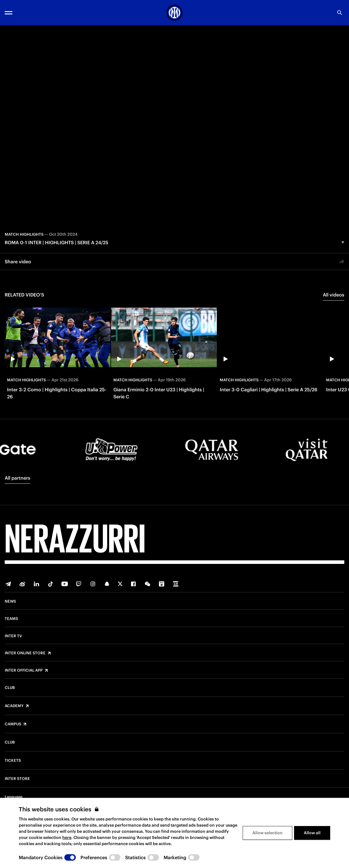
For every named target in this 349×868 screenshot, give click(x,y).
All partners (17, 478)
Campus (13, 724)
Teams (11, 619)
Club (10, 688)
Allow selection (267, 833)
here (67, 837)
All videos (334, 295)
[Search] (340, 13)
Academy (14, 706)
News (10, 601)
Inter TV (13, 636)
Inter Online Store (25, 653)
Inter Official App (24, 670)
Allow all (312, 833)
